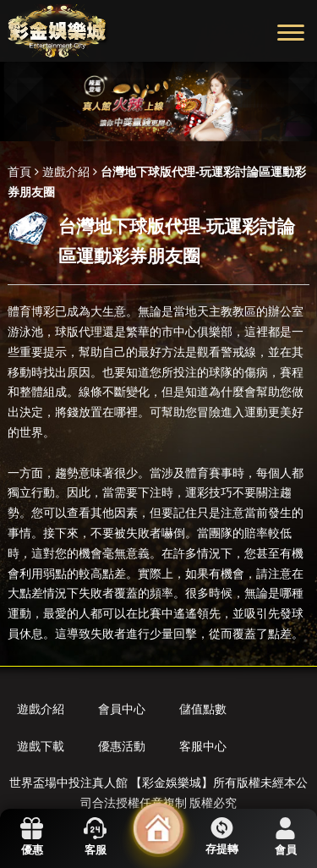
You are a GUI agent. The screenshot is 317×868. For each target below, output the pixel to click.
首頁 (19, 172)
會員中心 (122, 709)
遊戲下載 (41, 746)
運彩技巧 (209, 492)
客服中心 (203, 746)
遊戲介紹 (66, 172)
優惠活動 (122, 746)
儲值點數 (203, 709)
